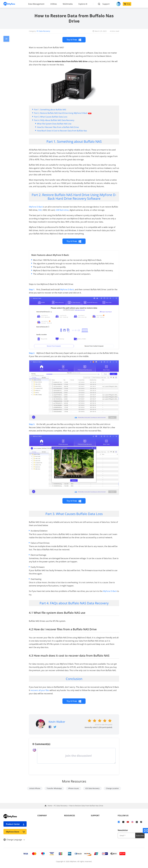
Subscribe (140, 836)
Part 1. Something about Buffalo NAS (50, 110)
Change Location (112, 788)
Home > (51, 806)
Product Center (15, 824)
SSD (40, 210)
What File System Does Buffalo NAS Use (54, 124)
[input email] (126, 835)
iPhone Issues (74, 788)
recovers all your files (40, 690)
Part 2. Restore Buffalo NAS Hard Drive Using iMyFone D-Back (63, 113)
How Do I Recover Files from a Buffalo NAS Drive (58, 127)
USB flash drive (62, 210)
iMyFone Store (15, 832)
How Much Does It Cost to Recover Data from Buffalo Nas (62, 131)
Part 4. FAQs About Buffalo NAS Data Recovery (54, 120)
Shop (127, 4)
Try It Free (74, 40)
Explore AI (83, 4)
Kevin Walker (57, 722)
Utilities (54, 4)
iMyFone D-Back (36, 207)
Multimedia (68, 4)
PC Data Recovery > (62, 806)
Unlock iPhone (35, 788)
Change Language (14, 840)
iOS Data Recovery (92, 788)
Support (106, 4)
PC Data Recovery (43, 31)
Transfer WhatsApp (54, 788)
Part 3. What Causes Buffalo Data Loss (51, 117)
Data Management (36, 4)
